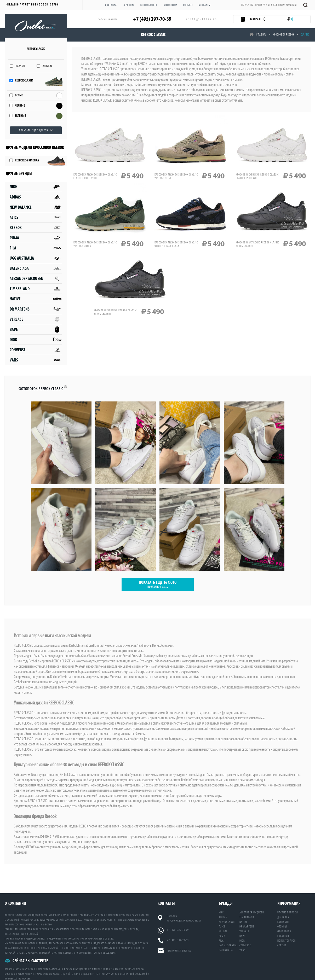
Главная (258, 35)
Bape (36, 329)
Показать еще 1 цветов (34, 130)
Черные (20, 106)
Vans (36, 360)
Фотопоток (170, 5)
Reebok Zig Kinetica (27, 161)
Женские (48, 66)
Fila (36, 248)
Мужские (21, 66)
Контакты (205, 5)
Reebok (36, 228)
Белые (19, 95)
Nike (36, 187)
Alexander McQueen (36, 279)
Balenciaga (36, 268)
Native (36, 299)
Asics (36, 217)
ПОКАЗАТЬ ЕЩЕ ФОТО (158, 585)
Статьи (282, 945)
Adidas (36, 197)
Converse (36, 350)
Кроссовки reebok (284, 35)
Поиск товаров (287, 941)
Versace (36, 319)
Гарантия (129, 5)
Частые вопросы (288, 912)
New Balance (36, 207)
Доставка (111, 5)
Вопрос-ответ (149, 5)
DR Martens (36, 309)
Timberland (36, 289)
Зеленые (20, 116)
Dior (36, 340)
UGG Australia (36, 258)
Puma (36, 238)
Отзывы (188, 5)
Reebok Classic (24, 81)
